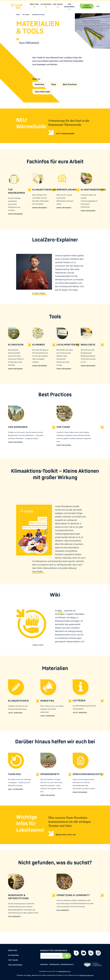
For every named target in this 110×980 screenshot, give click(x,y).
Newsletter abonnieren (54, 950)
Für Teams (26, 15)
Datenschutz (67, 964)
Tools (53, 84)
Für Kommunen (15, 965)
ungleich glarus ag (86, 975)
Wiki (60, 611)
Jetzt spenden (87, 6)
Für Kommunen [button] (69, 5)
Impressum (55, 964)
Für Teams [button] (58, 4)
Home (18, 15)
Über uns (13, 950)
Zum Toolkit (37, 572)
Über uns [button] (34, 4)
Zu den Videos (39, 293)
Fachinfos (39, 84)
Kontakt (44, 964)
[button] (34, 7)
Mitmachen (13, 955)
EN (98, 6)
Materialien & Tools (38, 15)
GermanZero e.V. (65, 971)
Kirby (29, 975)
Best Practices (70, 84)
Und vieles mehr (42, 92)
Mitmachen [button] (46, 4)
